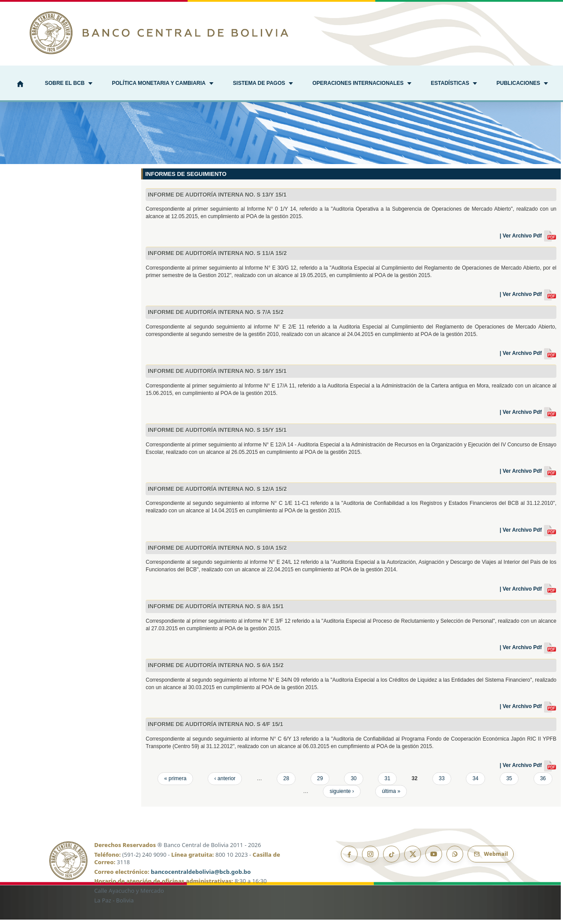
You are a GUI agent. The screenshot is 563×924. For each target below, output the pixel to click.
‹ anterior (225, 783)
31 (387, 783)
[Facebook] (349, 858)
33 (442, 783)
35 (509, 783)
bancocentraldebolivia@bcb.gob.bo (201, 876)
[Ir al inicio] (281, 33)
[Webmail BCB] (491, 858)
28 (286, 783)
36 (543, 783)
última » (391, 796)
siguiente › (342, 796)
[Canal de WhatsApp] (455, 858)
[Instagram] (370, 858)
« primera (175, 783)
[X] (413, 858)
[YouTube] (434, 858)
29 (320, 783)
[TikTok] (391, 858)
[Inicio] (20, 85)
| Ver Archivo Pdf (528, 240)
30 (353, 783)
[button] (69, 84)
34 (475, 783)
